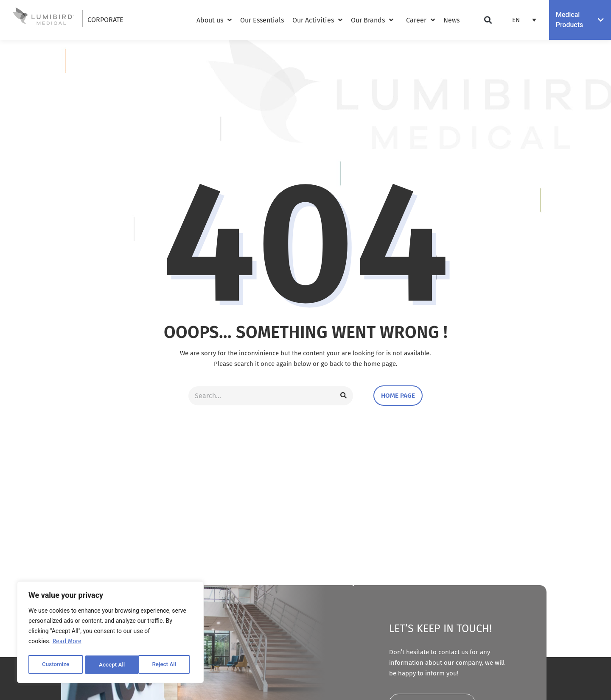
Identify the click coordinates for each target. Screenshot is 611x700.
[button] (488, 20)
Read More (67, 643)
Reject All (111, 665)
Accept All (166, 665)
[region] (110, 633)
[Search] (344, 396)
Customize (55, 665)
